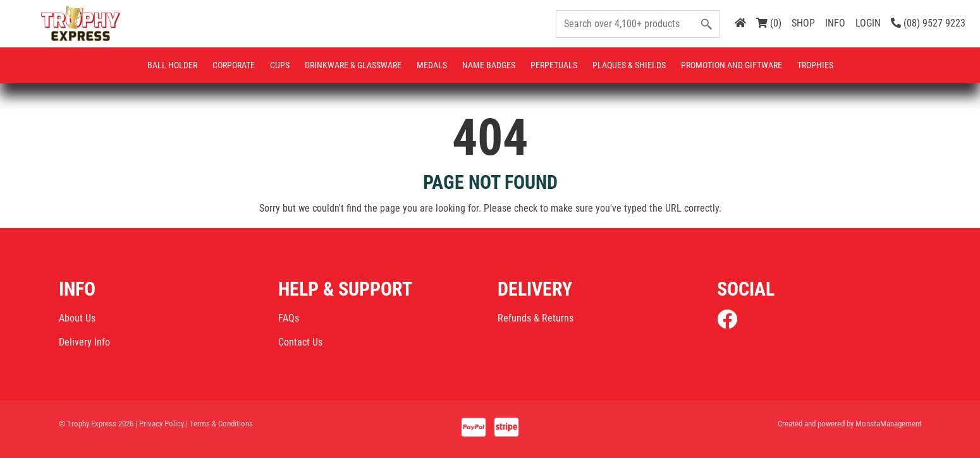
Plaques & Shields (629, 65)
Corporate (234, 65)
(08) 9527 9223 (928, 23)
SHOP (803, 23)
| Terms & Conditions (219, 424)
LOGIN (868, 23)
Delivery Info (84, 342)
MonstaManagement (889, 424)
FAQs (289, 318)
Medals (432, 65)
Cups (280, 65)
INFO (835, 23)
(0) (769, 23)
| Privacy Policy (160, 424)
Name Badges (489, 65)
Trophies (815, 65)
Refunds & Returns (536, 318)
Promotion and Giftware (732, 65)
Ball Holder (172, 65)
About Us (77, 318)
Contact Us (300, 342)
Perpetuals (554, 65)
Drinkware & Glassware (353, 65)
